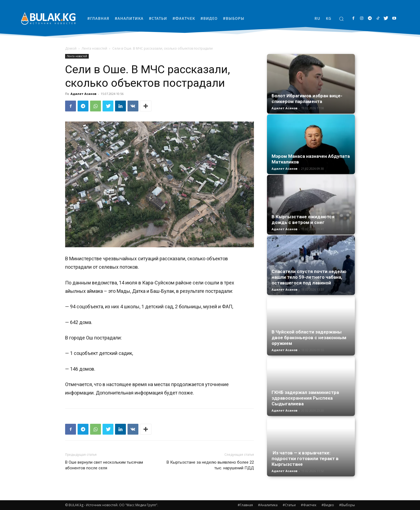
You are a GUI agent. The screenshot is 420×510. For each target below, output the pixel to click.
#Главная (245, 505)
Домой (71, 48)
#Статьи (289, 505)
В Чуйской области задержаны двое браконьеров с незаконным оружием (309, 338)
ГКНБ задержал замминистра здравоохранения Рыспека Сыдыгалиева (305, 398)
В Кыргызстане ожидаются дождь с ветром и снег (303, 219)
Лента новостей (94, 48)
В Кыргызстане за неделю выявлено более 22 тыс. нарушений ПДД (210, 465)
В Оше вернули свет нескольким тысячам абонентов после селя (104, 465)
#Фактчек (309, 505)
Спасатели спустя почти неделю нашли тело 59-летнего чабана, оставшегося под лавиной (309, 277)
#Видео (328, 505)
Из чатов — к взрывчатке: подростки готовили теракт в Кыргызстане (305, 458)
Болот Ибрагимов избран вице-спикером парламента (307, 99)
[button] (341, 19)
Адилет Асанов (83, 94)
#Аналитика (268, 505)
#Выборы (347, 505)
